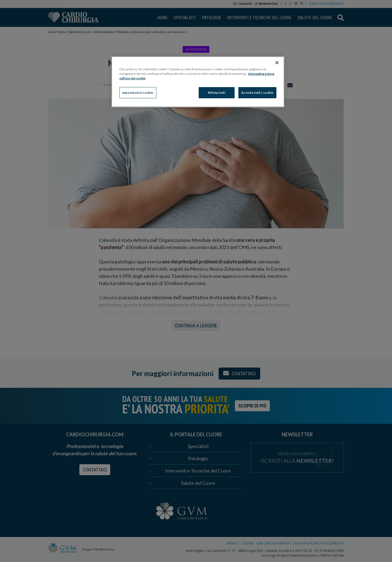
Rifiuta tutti (217, 93)
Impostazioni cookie (138, 93)
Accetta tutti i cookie (257, 93)
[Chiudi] (277, 63)
